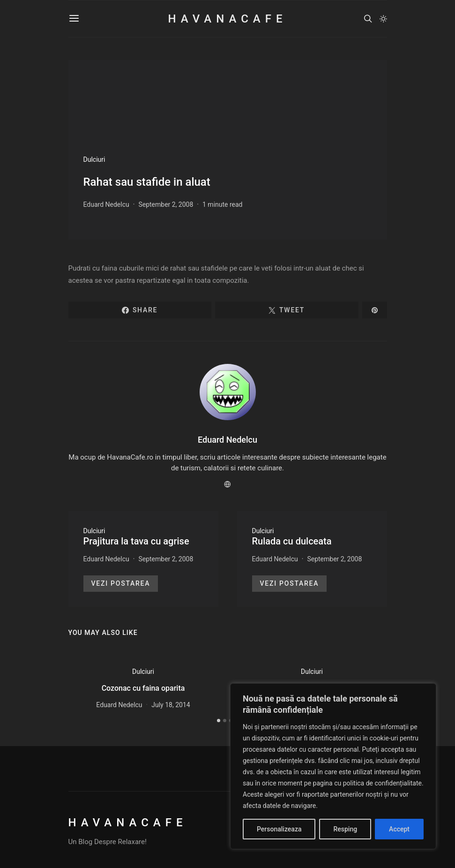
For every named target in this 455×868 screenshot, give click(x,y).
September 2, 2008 (166, 204)
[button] (383, 19)
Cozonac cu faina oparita (143, 688)
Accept (399, 829)
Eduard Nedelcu (106, 204)
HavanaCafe (227, 19)
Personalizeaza (279, 829)
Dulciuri (94, 159)
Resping (345, 829)
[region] (333, 766)
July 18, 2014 (171, 705)
